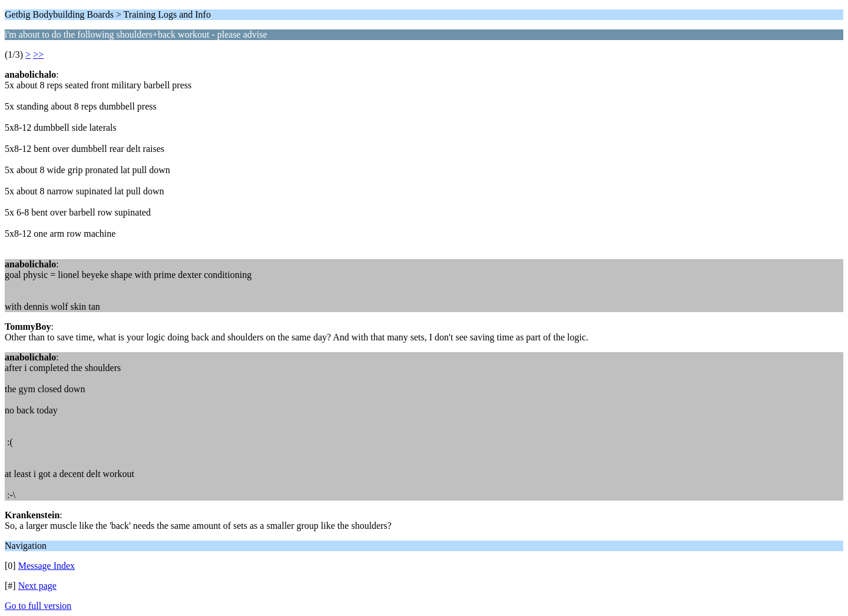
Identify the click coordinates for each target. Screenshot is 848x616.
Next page (37, 586)
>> (38, 54)
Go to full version (38, 606)
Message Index (47, 566)
